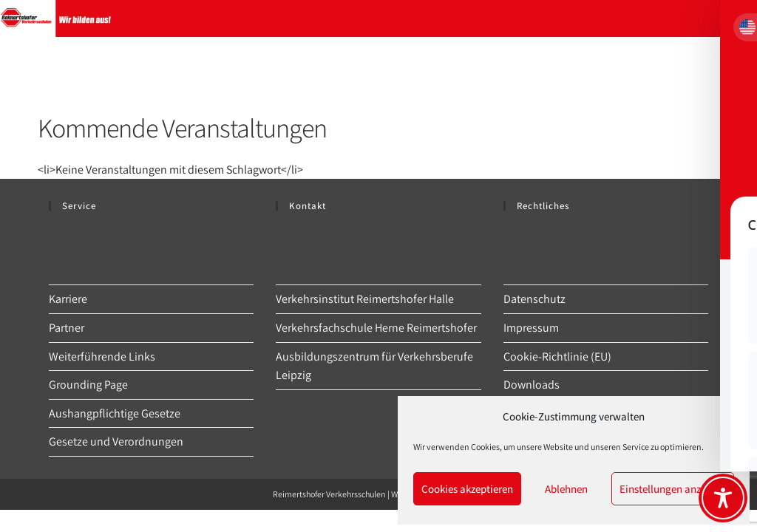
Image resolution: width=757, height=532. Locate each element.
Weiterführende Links (102, 357)
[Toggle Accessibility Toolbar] (723, 498)
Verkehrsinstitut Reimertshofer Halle (365, 299)
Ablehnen (566, 489)
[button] (727, 417)
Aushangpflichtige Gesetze (115, 413)
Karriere (68, 299)
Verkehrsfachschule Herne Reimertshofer (376, 328)
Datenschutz (534, 299)
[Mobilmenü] (735, 18)
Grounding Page (88, 385)
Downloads (532, 385)
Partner (67, 328)
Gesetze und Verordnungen (116, 441)
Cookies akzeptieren (467, 489)
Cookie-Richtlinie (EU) (557, 357)
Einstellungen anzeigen (673, 489)
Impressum (531, 328)
